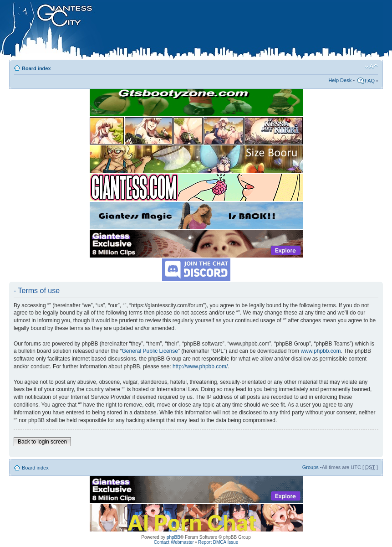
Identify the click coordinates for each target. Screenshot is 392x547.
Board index (36, 68)
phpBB (173, 537)
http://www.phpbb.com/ (200, 366)
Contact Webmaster (174, 542)
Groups (311, 467)
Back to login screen (42, 442)
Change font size (371, 67)
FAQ (370, 81)
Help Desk (340, 80)
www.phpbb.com (321, 351)
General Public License (150, 351)
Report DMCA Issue (218, 542)
